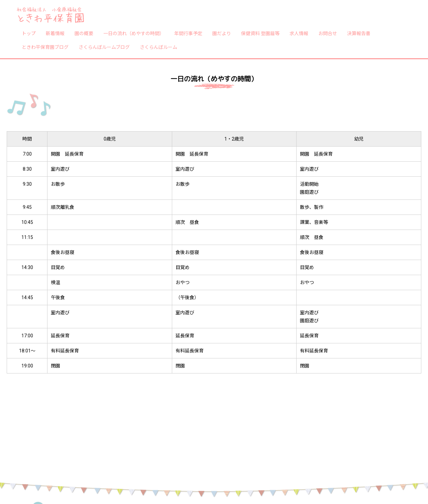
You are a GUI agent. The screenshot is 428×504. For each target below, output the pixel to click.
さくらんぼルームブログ (104, 47)
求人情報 (299, 33)
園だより (222, 33)
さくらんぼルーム (158, 47)
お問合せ (328, 33)
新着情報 (55, 33)
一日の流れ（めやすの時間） (134, 33)
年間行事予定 (188, 33)
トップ (29, 33)
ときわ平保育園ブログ (45, 47)
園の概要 (84, 33)
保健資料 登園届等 (260, 33)
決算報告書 (359, 33)
